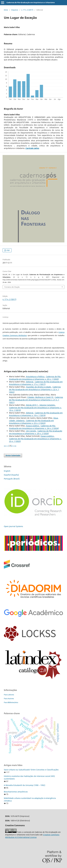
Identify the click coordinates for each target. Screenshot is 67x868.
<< (5, 446)
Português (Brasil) (12, 479)
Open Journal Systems (13, 526)
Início (6, 10)
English (7, 471)
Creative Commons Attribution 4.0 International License (32, 836)
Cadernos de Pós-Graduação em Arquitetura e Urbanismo (31, 2)
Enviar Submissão (13, 455)
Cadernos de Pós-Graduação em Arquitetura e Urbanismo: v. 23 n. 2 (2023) (31, 422)
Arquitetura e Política (35, 377)
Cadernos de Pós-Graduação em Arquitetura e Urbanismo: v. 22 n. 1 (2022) (35, 389)
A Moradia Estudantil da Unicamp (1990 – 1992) (25, 785)
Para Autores (9, 698)
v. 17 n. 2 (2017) (27, 10)
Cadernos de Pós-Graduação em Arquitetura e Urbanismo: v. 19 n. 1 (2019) (36, 414)
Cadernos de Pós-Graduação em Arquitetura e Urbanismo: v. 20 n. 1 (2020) (35, 378)
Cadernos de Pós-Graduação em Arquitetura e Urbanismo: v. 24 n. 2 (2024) (34, 427)
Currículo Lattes (32, 148)
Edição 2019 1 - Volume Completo (41, 405)
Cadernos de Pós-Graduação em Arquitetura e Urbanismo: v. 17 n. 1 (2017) (36, 383)
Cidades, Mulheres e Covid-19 (40, 397)
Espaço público (33, 426)
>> (15, 446)
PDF (8, 250)
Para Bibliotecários (11, 702)
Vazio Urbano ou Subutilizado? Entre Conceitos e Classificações (31, 770)
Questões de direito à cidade (39, 387)
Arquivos (15, 10)
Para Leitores (9, 695)
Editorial (30, 382)
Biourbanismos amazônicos (16, 792)
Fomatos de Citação (12, 287)
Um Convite (31, 431)
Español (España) (11, 475)
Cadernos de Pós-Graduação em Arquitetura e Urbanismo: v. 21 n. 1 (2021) (36, 400)
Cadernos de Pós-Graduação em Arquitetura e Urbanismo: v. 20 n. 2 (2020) (36, 432)
